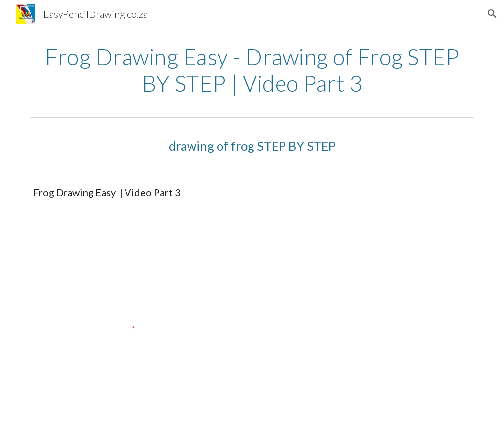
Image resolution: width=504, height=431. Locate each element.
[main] (252, 70)
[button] (492, 14)
